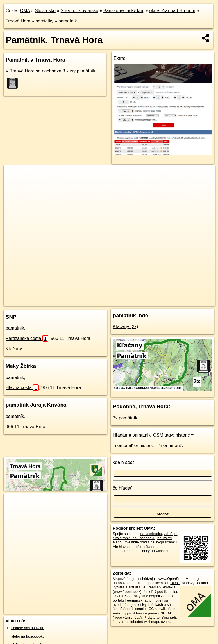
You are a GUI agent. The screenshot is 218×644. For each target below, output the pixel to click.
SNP (11, 317)
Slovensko (45, 11)
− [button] (13, 183)
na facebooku (151, 534)
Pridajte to (151, 617)
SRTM (166, 613)
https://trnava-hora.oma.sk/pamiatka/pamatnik (180, 301)
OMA (25, 11)
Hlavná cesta (22, 388)
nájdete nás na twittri (28, 628)
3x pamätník (125, 418)
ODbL (175, 583)
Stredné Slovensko (80, 11)
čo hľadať (122, 488)
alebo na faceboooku (28, 636)
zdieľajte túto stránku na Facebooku (145, 536)
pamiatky (44, 21)
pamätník (68, 21)
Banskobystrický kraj (124, 11)
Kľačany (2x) (125, 327)
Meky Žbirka (21, 366)
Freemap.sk (129, 301)
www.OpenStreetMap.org (179, 579)
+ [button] (13, 175)
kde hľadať (123, 462)
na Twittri (164, 538)
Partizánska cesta (27, 338)
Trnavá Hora (18, 21)
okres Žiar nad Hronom (172, 11)
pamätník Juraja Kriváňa (36, 405)
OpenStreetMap (99, 301)
